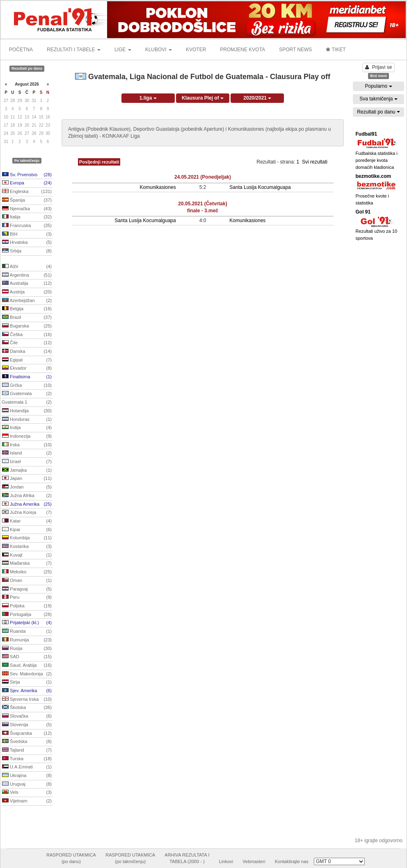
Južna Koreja (27, 513)
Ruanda (27, 632)
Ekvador (27, 368)
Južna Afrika (27, 496)
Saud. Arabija (27, 666)
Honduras (27, 420)
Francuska (27, 226)
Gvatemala (27, 394)
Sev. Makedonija (27, 674)
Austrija (27, 292)
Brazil (27, 318)
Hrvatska (27, 243)
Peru (27, 598)
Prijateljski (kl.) (27, 623)
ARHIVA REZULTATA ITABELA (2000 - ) (187, 858)
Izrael (27, 462)
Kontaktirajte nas (292, 861)
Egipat (27, 360)
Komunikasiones (158, 187)
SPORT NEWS (295, 50)
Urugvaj (27, 784)
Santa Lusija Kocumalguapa (260, 187)
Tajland (27, 750)
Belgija (27, 309)
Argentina (27, 275)
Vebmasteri (254, 861)
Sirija (27, 682)
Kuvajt (27, 555)
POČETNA (21, 50)
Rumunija (27, 640)
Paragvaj (27, 589)
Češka (27, 335)
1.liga (148, 98)
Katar (27, 521)
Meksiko (27, 572)
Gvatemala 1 (27, 402)
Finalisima (27, 377)
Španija (27, 200)
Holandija (27, 411)
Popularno (378, 86)
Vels (27, 793)
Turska (27, 759)
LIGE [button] (123, 50)
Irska (27, 445)
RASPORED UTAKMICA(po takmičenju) (130, 858)
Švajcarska (27, 734)
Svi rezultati (315, 162)
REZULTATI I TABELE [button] (74, 50)
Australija (27, 284)
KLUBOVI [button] (159, 50)
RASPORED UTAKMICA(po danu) (71, 858)
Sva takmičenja (378, 99)
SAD (27, 657)
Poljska (27, 606)
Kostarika (27, 547)
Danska (27, 352)
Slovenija (27, 725)
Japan (27, 479)
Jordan (27, 487)
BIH (27, 234)
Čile (27, 343)
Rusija (27, 649)
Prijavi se (379, 67)
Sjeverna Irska (27, 700)
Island (27, 453)
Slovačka (27, 716)
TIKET (336, 50)
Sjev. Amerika (27, 691)
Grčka (27, 386)
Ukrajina (27, 776)
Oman (27, 581)
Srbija (27, 251)
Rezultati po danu (378, 112)
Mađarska (27, 564)
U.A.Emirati (27, 767)
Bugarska (27, 326)
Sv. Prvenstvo (27, 175)
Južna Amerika (27, 504)
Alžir (27, 267)
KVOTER (196, 50)
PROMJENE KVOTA (242, 50)
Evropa (27, 183)
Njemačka (27, 209)
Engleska (27, 192)
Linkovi (226, 861)
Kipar (27, 530)
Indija (27, 428)
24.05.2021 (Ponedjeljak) (203, 177)
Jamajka (27, 470)
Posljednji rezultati (99, 162)
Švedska (27, 742)
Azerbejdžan (27, 301)
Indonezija (27, 436)
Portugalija (27, 615)
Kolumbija (27, 538)
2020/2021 (257, 98)
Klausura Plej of (203, 98)
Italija (27, 217)
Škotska (27, 708)
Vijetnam (27, 801)
